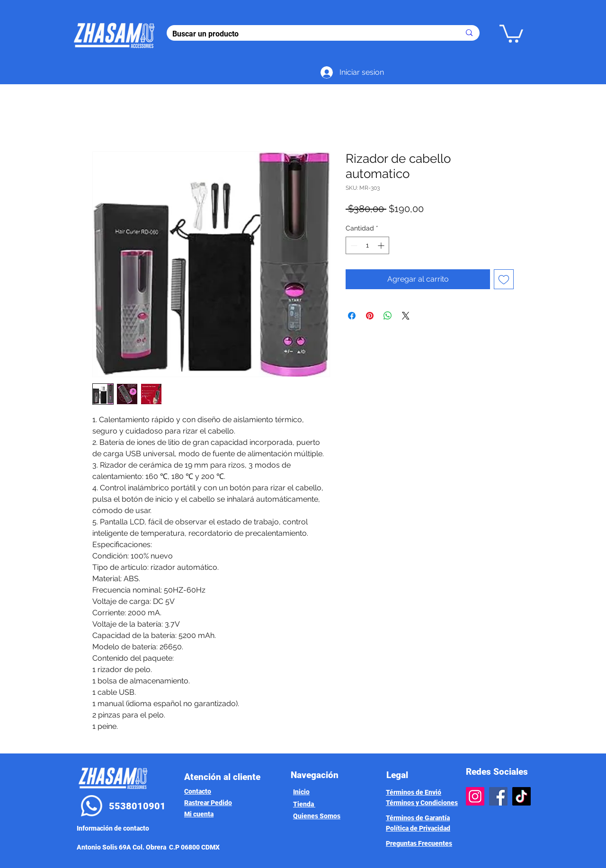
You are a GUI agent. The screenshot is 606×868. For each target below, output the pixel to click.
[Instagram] (475, 796)
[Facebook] (498, 796)
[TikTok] (521, 796)
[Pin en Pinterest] (370, 316)
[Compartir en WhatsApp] (388, 316)
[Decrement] (353, 245)
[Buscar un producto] (309, 34)
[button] (511, 33)
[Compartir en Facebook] (352, 316)
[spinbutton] (367, 245)
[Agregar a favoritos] (504, 279)
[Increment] (382, 245)
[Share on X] (406, 316)
